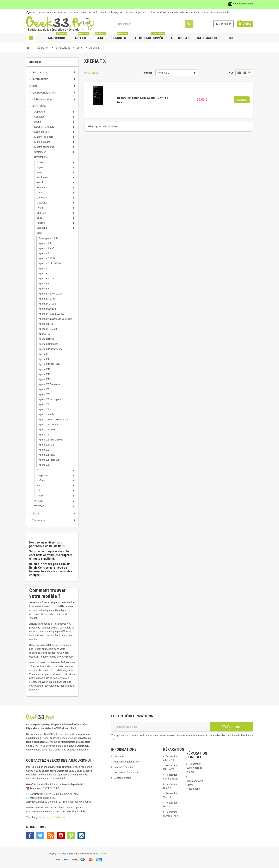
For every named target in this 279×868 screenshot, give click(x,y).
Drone (100, 36)
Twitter (40, 835)
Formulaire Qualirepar (53, 817)
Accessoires (180, 38)
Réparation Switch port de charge (194, 768)
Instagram (81, 835)
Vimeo (71, 835)
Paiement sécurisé (124, 767)
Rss (51, 835)
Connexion (224, 24)
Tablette (81, 36)
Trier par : (148, 73)
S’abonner (232, 727)
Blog (229, 38)
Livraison (119, 756)
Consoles (120, 36)
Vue (231, 73)
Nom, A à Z (164, 73)
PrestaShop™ (100, 854)
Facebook (30, 835)
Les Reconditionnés (149, 36)
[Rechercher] (154, 24)
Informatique (208, 38)
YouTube (61, 835)
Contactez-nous (122, 778)
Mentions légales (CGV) (127, 762)
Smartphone (57, 36)
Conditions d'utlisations (126, 772)
